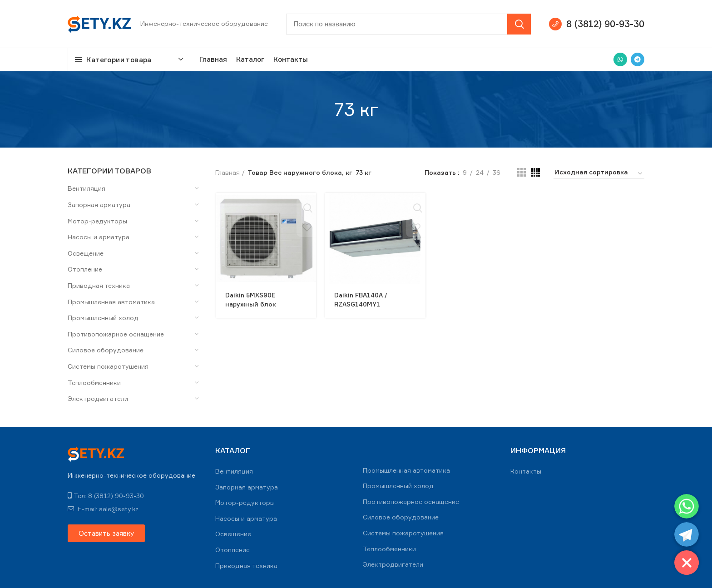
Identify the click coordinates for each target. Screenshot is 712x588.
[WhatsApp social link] (620, 59)
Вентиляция (87, 188)
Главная (227, 172)
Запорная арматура (99, 205)
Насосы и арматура (99, 237)
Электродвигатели (98, 398)
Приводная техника (99, 285)
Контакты (526, 471)
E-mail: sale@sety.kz (103, 509)
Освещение (86, 253)
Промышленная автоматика (111, 302)
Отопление (85, 269)
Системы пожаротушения (108, 366)
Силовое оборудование (106, 350)
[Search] (408, 24)
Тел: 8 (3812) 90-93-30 (106, 496)
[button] (106, 533)
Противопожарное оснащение (116, 334)
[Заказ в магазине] (599, 173)
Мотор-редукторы (97, 221)
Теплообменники (94, 383)
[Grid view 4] (536, 172)
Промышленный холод (103, 318)
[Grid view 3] (522, 172)
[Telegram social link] (638, 59)
